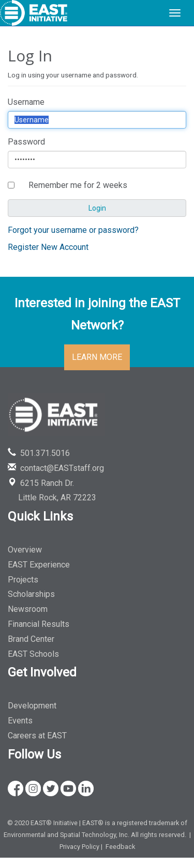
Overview (25, 550)
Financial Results (39, 624)
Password (26, 142)
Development (32, 706)
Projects (23, 580)
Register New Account (48, 247)
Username (26, 102)
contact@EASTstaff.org (56, 468)
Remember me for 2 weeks (78, 185)
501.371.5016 (39, 453)
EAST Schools (33, 654)
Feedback (120, 847)
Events (20, 721)
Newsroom (28, 609)
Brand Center (31, 639)
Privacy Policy (79, 847)
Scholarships (31, 594)
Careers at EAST (37, 736)
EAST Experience (39, 565)
